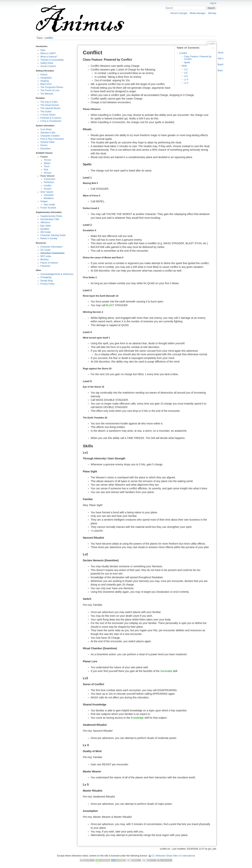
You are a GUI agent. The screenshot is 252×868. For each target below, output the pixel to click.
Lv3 (186, 76)
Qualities (45, 229)
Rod (46, 170)
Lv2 (186, 73)
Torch (46, 166)
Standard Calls (48, 133)
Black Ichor (46, 84)
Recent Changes (179, 13)
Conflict (48, 186)
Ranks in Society (49, 238)
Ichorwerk (49, 195)
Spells (187, 62)
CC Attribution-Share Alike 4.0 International (173, 856)
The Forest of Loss (50, 90)
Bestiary (44, 259)
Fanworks (45, 266)
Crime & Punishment (51, 121)
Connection (49, 179)
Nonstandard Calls (50, 219)
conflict (49, 38)
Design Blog (46, 281)
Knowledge (137, 718)
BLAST (110, 305)
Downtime (45, 149)
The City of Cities (49, 102)
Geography (46, 78)
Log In (213, 3)
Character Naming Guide (53, 235)
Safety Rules (47, 63)
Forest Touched (48, 208)
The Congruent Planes (52, 87)
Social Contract (48, 66)
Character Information (51, 247)
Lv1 (186, 69)
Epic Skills (46, 226)
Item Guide (49, 205)
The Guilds (46, 112)
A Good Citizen (48, 115)
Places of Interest (49, 263)
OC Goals (45, 250)
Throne (47, 160)
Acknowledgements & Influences (57, 274)
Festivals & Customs (51, 118)
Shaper (44, 201)
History (44, 75)
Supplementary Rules (51, 216)
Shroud (47, 173)
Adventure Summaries (52, 253)
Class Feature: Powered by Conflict (198, 58)
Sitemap (212, 13)
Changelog (46, 277)
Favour (44, 145)
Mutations (49, 198)
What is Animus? (49, 57)
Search (211, 8)
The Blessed (47, 94)
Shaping (45, 81)
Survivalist (166, 671)
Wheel (47, 163)
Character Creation (50, 136)
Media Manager (198, 13)
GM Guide (46, 232)
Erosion (48, 189)
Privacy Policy (47, 284)
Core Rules (46, 129)
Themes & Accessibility (52, 60)
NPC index (46, 256)
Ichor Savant (47, 192)
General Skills (47, 142)
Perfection (49, 182)
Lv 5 (186, 83)
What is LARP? (48, 53)
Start (43, 50)
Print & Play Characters (52, 139)
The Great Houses (50, 105)
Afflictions (45, 222)
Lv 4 (186, 80)
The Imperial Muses (50, 108)
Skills (184, 66)
